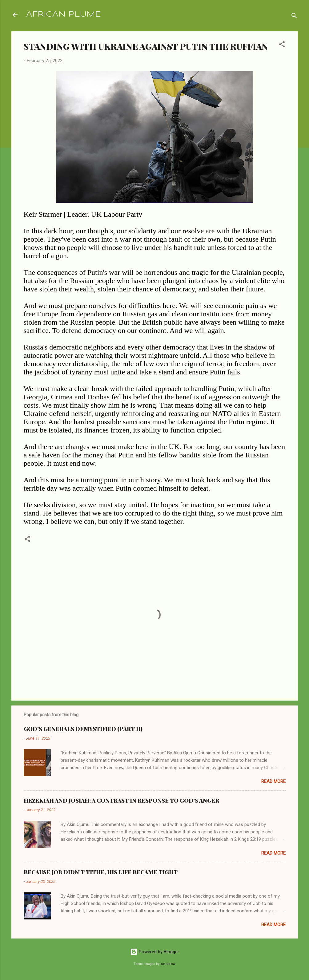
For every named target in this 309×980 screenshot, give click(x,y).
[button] (282, 45)
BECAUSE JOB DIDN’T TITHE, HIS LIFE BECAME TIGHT (101, 872)
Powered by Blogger (155, 952)
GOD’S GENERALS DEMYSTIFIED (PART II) (83, 729)
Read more (273, 781)
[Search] (294, 17)
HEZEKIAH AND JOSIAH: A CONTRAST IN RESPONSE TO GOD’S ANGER (121, 800)
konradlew (168, 964)
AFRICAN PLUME (63, 15)
